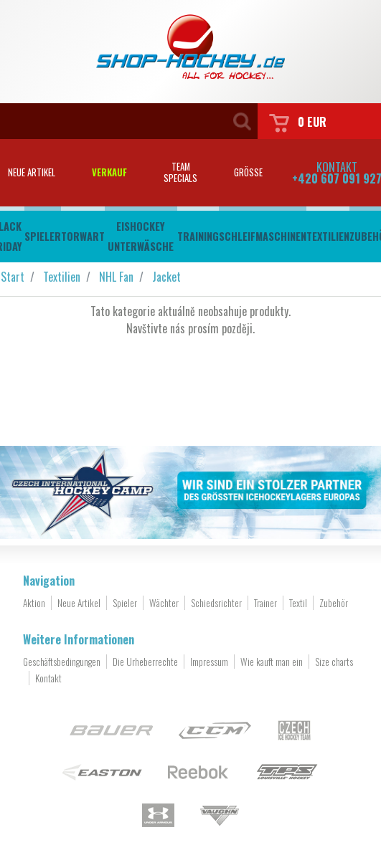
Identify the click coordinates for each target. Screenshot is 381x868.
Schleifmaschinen (263, 236)
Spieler (43, 236)
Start (13, 277)
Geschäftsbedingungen (62, 662)
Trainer (265, 603)
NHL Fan (116, 277)
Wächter (164, 603)
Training (198, 236)
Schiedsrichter (216, 603)
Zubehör (334, 603)
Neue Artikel (79, 603)
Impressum (209, 662)
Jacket (166, 277)
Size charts (334, 662)
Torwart (83, 236)
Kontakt (48, 678)
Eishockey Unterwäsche (141, 236)
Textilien (328, 236)
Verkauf (109, 172)
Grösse (248, 172)
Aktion (34, 603)
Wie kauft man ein (272, 662)
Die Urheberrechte (145, 662)
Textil (298, 603)
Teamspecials (180, 172)
